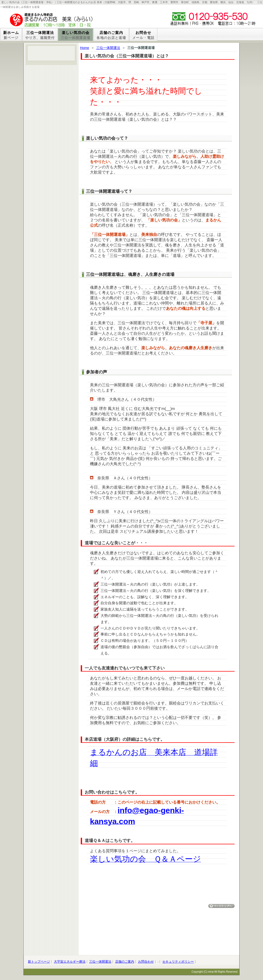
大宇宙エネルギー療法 (70, 962)
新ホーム (11, 35)
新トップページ (39, 962)
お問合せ (143, 35)
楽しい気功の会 (75, 35)
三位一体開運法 (40, 35)
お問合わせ (146, 962)
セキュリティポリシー (178, 962)
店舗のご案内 (111, 35)
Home (85, 48)
